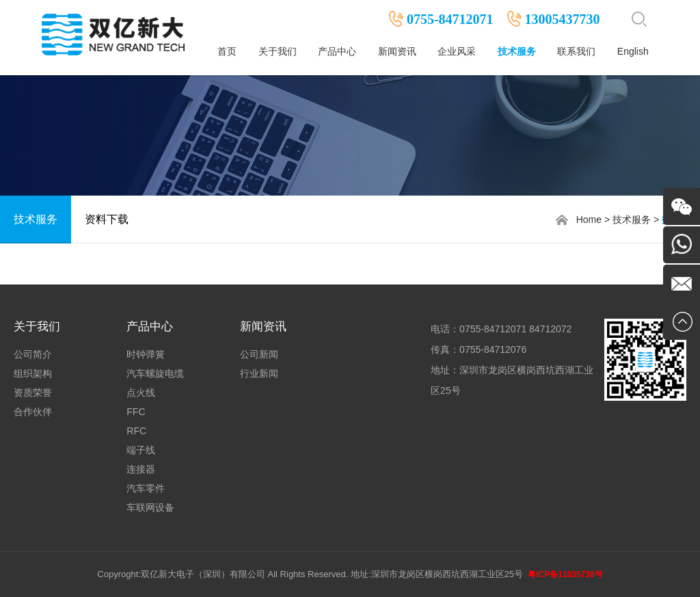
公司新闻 (259, 354)
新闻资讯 (397, 51)
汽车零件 (146, 488)
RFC (136, 431)
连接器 (141, 469)
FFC (136, 412)
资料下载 (107, 219)
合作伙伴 (33, 412)
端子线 (141, 450)
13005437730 (563, 19)
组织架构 (33, 373)
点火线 (141, 393)
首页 (227, 51)
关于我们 (278, 51)
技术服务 (517, 51)
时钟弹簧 (146, 354)
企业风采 (457, 51)
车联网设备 (150, 507)
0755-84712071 (450, 19)
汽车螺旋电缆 (155, 373)
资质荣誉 (33, 393)
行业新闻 (259, 373)
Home (589, 220)
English (633, 51)
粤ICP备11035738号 (565, 574)
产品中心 (337, 51)
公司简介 (33, 354)
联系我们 (576, 51)
